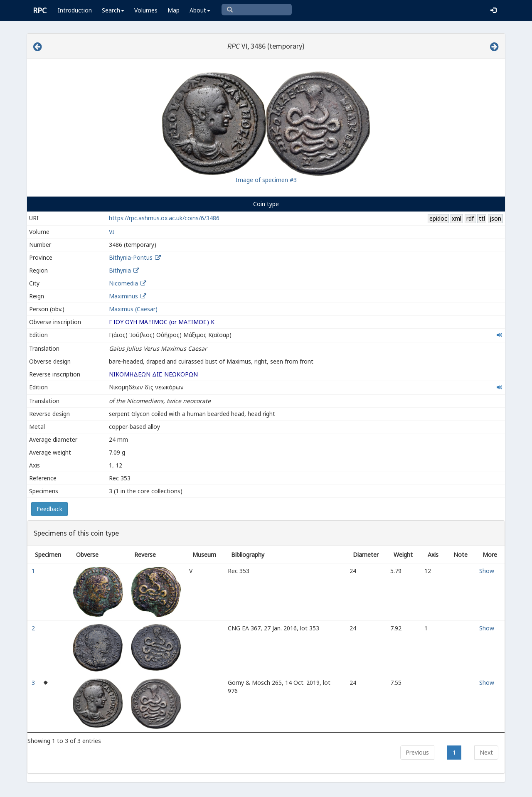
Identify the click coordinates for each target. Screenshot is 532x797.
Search (113, 10)
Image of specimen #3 (266, 180)
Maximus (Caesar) (133, 309)
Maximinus (123, 296)
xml (457, 218)
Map (174, 10)
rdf (470, 218)
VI (112, 232)
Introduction (75, 10)
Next (486, 752)
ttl (482, 218)
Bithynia (120, 270)
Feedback (49, 509)
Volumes (146, 10)
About (200, 10)
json (495, 218)
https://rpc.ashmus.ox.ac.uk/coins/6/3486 (164, 218)
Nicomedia (123, 283)
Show (487, 571)
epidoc (438, 218)
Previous (417, 752)
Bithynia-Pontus (131, 257)
